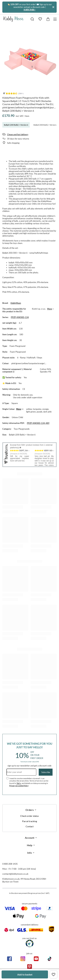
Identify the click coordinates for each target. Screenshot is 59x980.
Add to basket (25, 975)
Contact (30, 826)
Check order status (29, 816)
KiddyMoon (16, 303)
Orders (30, 810)
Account (30, 838)
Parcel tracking (30, 821)
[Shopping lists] (40, 19)
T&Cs (19, 783)
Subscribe (46, 772)
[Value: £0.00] (48, 19)
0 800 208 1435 (10, 864)
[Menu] (55, 19)
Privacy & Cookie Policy (19, 786)
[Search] (32, 19)
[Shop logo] (14, 19)
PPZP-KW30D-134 (20, 317)
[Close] (53, 7)
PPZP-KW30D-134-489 (38, 423)
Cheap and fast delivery (18, 134)
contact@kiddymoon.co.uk (15, 874)
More (50, 309)
